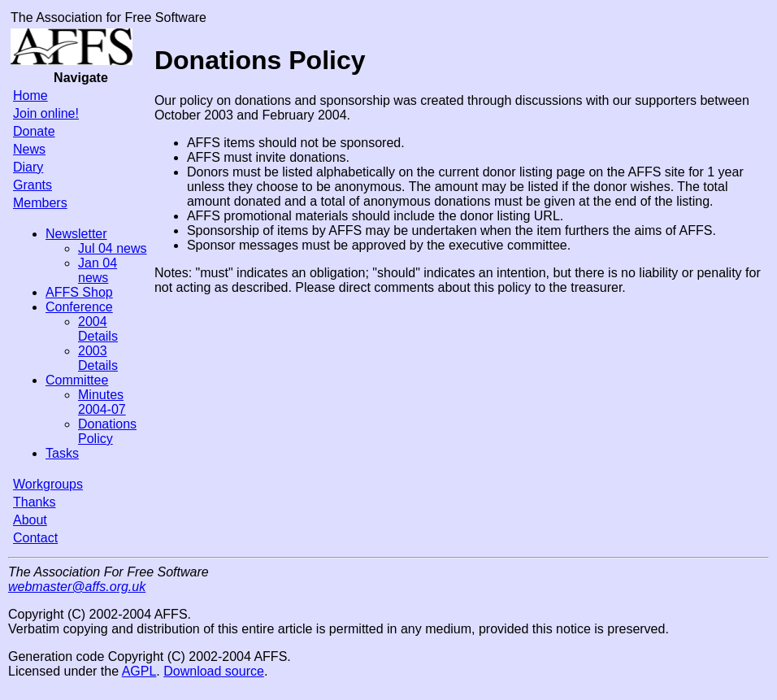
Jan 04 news (98, 270)
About (30, 520)
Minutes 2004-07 (102, 402)
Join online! (46, 113)
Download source (214, 671)
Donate (34, 131)
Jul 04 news (113, 248)
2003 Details (98, 358)
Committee (77, 380)
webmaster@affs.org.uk (77, 587)
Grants (33, 185)
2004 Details (98, 329)
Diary (28, 167)
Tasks (62, 453)
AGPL (139, 671)
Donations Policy (107, 431)
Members (40, 203)
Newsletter (76, 234)
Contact (35, 538)
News (29, 149)
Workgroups (48, 484)
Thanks (34, 502)
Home (30, 96)
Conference (79, 307)
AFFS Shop (79, 292)
